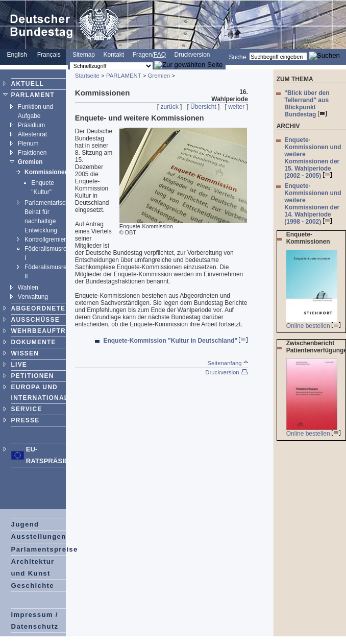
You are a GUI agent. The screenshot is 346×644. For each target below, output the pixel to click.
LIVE (19, 365)
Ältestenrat (32, 134)
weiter (236, 107)
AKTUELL (28, 84)
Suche (237, 57)
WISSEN (25, 353)
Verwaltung (33, 297)
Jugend (25, 524)
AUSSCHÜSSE (35, 320)
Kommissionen (46, 172)
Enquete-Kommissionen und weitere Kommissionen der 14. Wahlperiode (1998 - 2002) (313, 204)
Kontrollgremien (46, 240)
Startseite (87, 76)
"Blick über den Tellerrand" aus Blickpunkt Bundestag (307, 104)
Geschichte (33, 586)
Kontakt (114, 55)
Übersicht (203, 107)
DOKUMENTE (34, 342)
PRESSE (26, 420)
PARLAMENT (33, 95)
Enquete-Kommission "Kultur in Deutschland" (175, 341)
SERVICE (27, 409)
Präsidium (31, 125)
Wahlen (28, 288)
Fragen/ (149, 55)
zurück (169, 107)
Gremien (30, 162)
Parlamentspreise (45, 549)
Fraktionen (32, 153)
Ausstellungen (39, 536)
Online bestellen (313, 326)
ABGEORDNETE (39, 308)
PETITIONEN (33, 376)
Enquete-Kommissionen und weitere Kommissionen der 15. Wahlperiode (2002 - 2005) (313, 158)
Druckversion (192, 55)
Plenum (28, 144)
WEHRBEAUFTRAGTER (51, 331)
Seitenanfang (228, 363)
